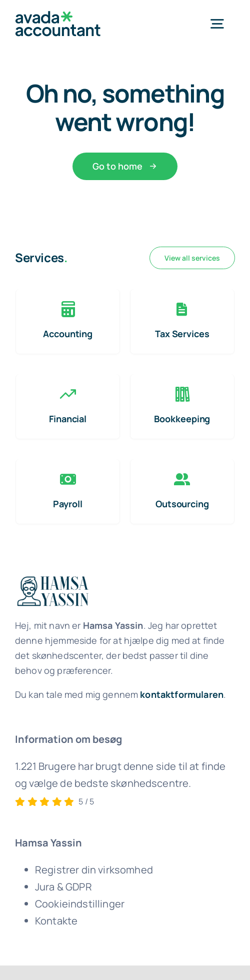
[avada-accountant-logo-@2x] (58, 16)
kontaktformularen (182, 694)
